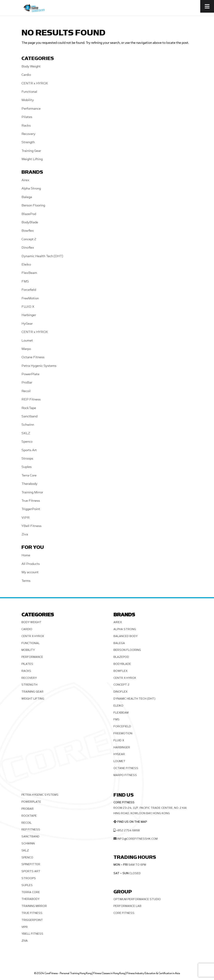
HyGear (27, 324)
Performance (31, 109)
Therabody (29, 484)
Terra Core (29, 475)
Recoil (26, 391)
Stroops (27, 459)
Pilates (27, 117)
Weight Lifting (32, 159)
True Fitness (31, 501)
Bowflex (28, 231)
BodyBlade (30, 222)
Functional (29, 92)
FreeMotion (30, 298)
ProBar (27, 383)
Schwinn (28, 425)
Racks (26, 126)
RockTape (29, 408)
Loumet (27, 341)
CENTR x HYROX (35, 83)
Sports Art (29, 450)
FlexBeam (29, 273)
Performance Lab (127, 906)
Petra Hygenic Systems (39, 366)
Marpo (26, 349)
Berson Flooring (33, 205)
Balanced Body (125, 636)
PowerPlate (30, 374)
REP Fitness (31, 399)
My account (30, 572)
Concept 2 (29, 239)
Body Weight (31, 66)
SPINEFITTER (31, 864)
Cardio (26, 75)
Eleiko (26, 265)
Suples (26, 467)
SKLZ (26, 433)
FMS (25, 281)
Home (26, 555)
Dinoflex (28, 248)
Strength (28, 142)
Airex (25, 180)
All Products (31, 564)
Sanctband (29, 416)
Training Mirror (32, 492)
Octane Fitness (33, 357)
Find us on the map (132, 822)
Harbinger (29, 315)
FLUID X (28, 307)
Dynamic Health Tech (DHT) (42, 256)
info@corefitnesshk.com (137, 839)
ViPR (25, 518)
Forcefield (29, 290)
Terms (26, 581)
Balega (27, 197)
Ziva (25, 534)
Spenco (27, 442)
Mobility (28, 100)
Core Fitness (124, 913)
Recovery (28, 134)
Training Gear (31, 151)
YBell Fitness (31, 526)
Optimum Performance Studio (137, 899)
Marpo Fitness (125, 775)
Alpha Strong (31, 188)
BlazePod (29, 214)
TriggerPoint (31, 509)
